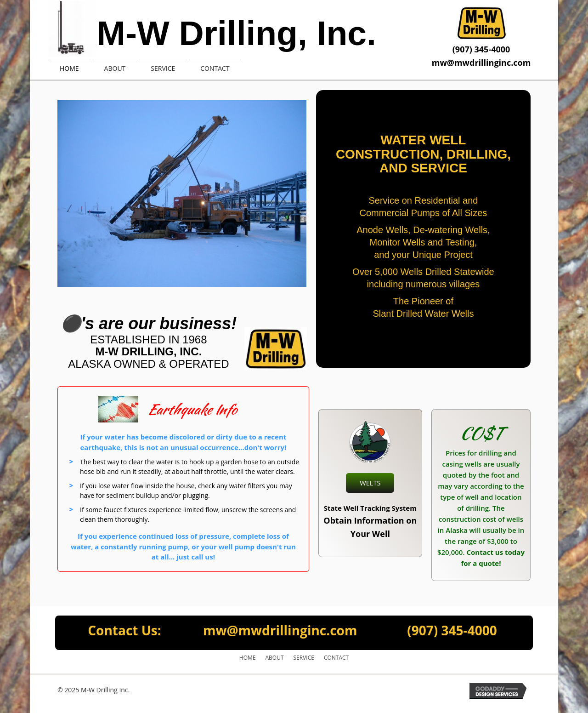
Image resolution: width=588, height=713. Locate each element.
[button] (370, 483)
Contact (336, 658)
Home (248, 658)
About (274, 658)
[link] (69, 67)
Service (304, 658)
